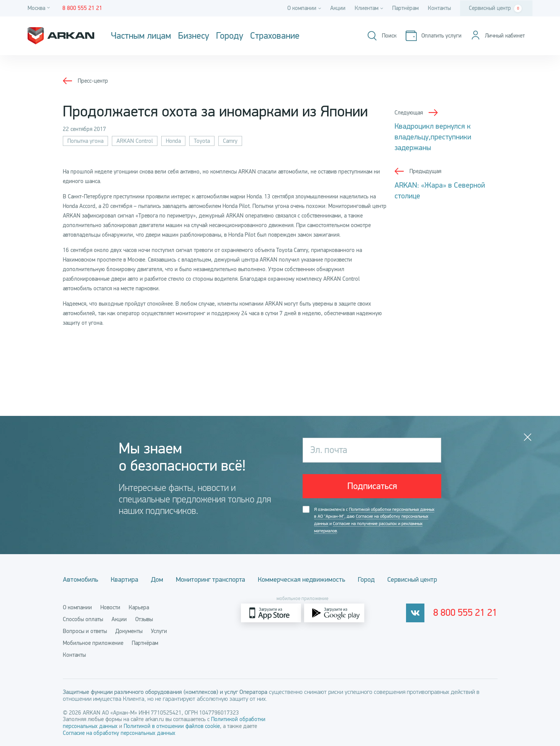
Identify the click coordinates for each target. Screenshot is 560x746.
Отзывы (144, 619)
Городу (230, 36)
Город (370, 579)
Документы (129, 631)
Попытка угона (85, 141)
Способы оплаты (83, 619)
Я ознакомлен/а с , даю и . (374, 521)
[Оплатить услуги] (433, 36)
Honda (173, 141)
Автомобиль (80, 579)
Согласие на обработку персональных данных (119, 733)
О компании (77, 607)
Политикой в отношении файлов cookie (172, 726)
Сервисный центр (495, 8)
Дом (159, 579)
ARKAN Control (135, 141)
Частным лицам (141, 36)
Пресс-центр (93, 81)
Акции (338, 8)
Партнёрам (405, 8)
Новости (110, 607)
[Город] (40, 8)
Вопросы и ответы (85, 631)
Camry (230, 141)
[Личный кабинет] (498, 36)
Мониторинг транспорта (213, 579)
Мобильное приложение (93, 643)
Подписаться (372, 486)
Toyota (202, 141)
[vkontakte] (415, 613)
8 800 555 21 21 (466, 613)
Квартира (125, 579)
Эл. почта (329, 450)
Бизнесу (194, 36)
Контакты (439, 8)
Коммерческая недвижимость (305, 579)
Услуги (159, 631)
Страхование (275, 36)
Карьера (139, 607)
